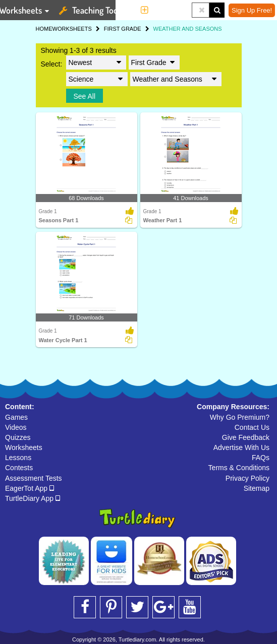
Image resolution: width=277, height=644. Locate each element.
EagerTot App (30, 488)
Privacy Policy (247, 478)
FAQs (261, 458)
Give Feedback (246, 437)
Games (16, 417)
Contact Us (252, 427)
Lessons (18, 458)
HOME (44, 29)
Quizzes (18, 437)
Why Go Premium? (240, 417)
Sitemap (257, 488)
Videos (16, 427)
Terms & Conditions (239, 468)
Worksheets (24, 447)
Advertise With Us (241, 447)
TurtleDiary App (33, 498)
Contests (19, 468)
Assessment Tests (34, 478)
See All (85, 96)
